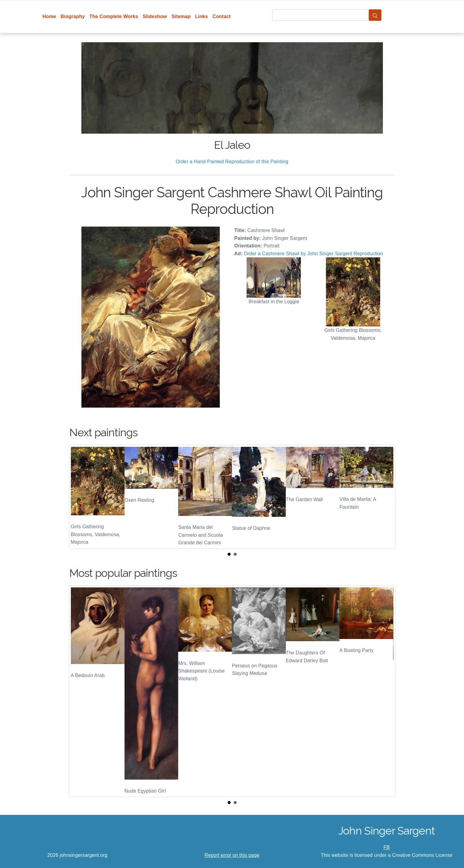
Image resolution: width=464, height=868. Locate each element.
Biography (73, 16)
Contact (222, 16)
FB (387, 847)
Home (49, 16)
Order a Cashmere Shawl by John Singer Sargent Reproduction (313, 254)
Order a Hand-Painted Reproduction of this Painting (232, 162)
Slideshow (155, 16)
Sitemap (181, 16)
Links (202, 16)
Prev (79, 497)
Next (386, 497)
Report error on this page (232, 855)
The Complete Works (114, 16)
